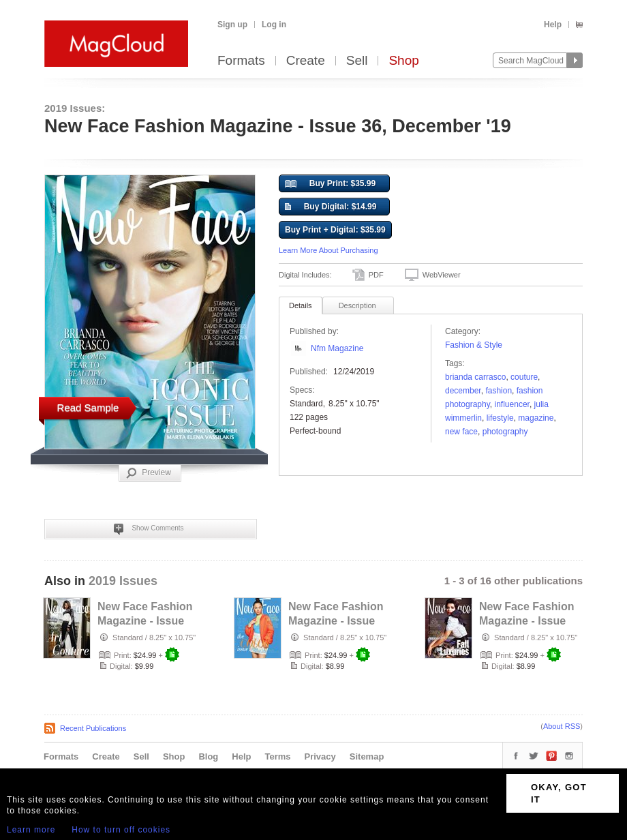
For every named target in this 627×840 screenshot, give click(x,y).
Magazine (536, 418)
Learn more (31, 830)
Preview (149, 473)
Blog (208, 756)
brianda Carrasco (475, 377)
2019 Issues (123, 581)
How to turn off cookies (121, 830)
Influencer (512, 404)
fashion (499, 391)
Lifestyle (500, 418)
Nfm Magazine (337, 348)
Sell (357, 61)
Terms (277, 756)
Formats (241, 61)
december (463, 391)
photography (505, 432)
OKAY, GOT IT (559, 793)
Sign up (232, 25)
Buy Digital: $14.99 (331, 207)
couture (524, 377)
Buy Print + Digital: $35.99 (335, 230)
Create (306, 61)
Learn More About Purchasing (328, 250)
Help (553, 25)
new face (461, 432)
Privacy (320, 756)
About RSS (562, 726)
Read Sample (88, 407)
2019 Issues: (75, 108)
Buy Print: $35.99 (330, 184)
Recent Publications (93, 728)
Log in (274, 25)
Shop (403, 61)
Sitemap (367, 756)
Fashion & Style (474, 345)
